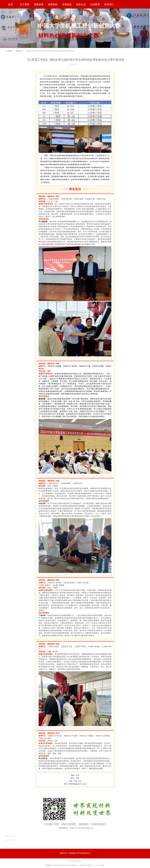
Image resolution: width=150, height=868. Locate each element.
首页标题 (9, 52)
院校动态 (19, 52)
